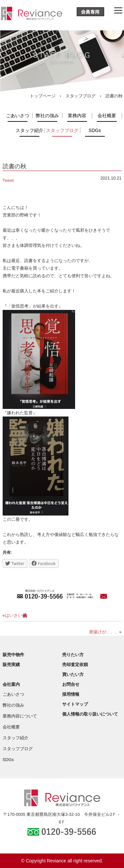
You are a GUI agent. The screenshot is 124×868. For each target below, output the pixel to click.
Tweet (8, 180)
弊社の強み (47, 116)
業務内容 (77, 116)
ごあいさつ (18, 116)
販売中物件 (13, 655)
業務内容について (20, 716)
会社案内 (11, 684)
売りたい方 (73, 655)
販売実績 (11, 665)
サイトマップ (75, 704)
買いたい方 (73, 674)
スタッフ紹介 (29, 130)
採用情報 (71, 694)
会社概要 (107, 116)
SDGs (95, 130)
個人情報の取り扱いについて (90, 714)
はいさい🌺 (16, 615)
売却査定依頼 (75, 665)
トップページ (43, 96)
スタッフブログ (81, 96)
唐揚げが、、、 (104, 632)
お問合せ (71, 684)
